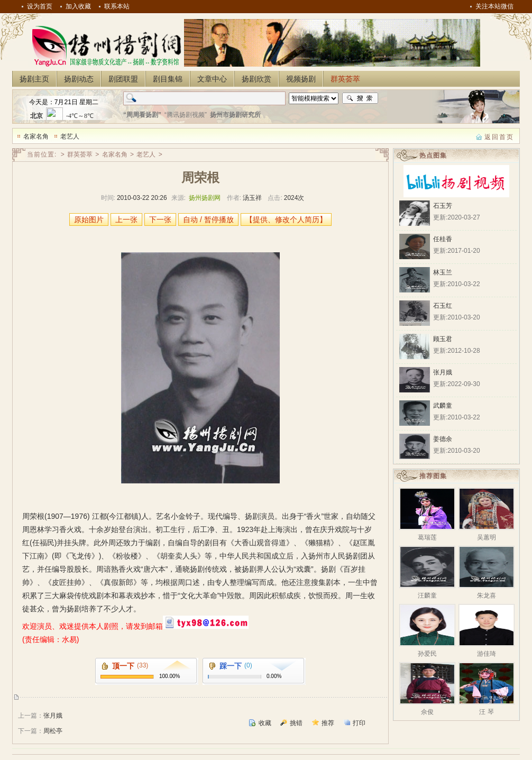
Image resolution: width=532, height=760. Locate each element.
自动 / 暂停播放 (208, 219)
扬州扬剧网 (105, 45)
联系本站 (117, 6)
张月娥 (53, 716)
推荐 (328, 723)
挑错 (296, 723)
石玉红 (443, 306)
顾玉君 (443, 339)
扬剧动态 (79, 79)
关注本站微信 (494, 6)
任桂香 (443, 239)
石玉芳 (443, 206)
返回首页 (499, 137)
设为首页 (40, 6)
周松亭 (53, 731)
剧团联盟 (123, 79)
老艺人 (70, 136)
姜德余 (443, 439)
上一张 (126, 219)
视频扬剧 (301, 79)
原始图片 (89, 219)
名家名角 (36, 136)
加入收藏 (78, 6)
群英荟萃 (345, 79)
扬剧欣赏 (256, 79)
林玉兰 (443, 272)
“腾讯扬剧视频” (186, 115)
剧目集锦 (168, 79)
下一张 (160, 219)
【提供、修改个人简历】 (286, 219)
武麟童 (443, 406)
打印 (359, 723)
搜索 (360, 98)
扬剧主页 (34, 79)
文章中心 (212, 79)
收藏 (265, 723)
